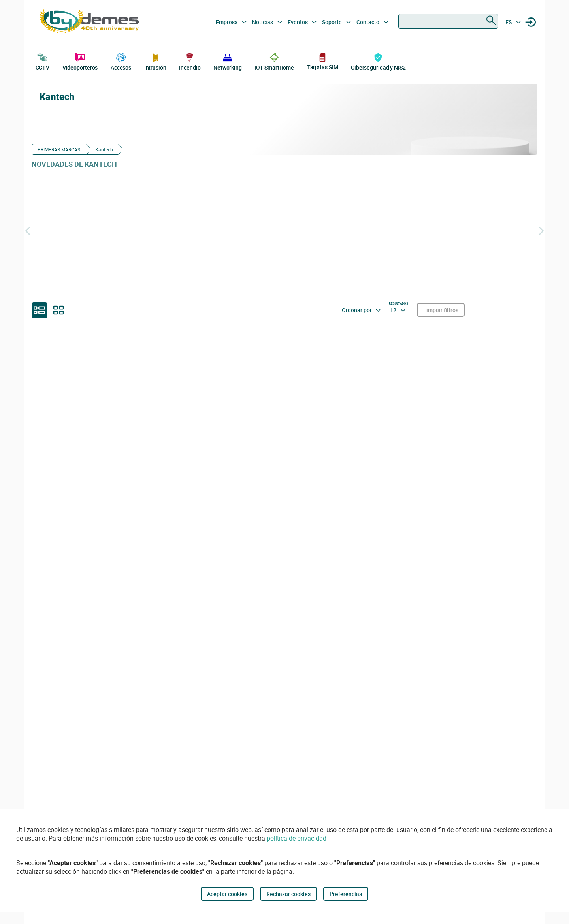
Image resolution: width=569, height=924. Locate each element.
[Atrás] (28, 231)
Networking (228, 61)
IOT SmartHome (274, 61)
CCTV (43, 61)
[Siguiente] (541, 231)
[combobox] (448, 21)
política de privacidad (297, 838)
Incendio (190, 61)
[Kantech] (470, 119)
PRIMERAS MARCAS (59, 149)
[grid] (58, 310)
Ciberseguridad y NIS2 (378, 61)
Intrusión (155, 61)
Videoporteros (80, 61)
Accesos (121, 61)
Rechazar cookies (288, 894)
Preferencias (346, 894)
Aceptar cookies (227, 894)
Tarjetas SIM (323, 61)
